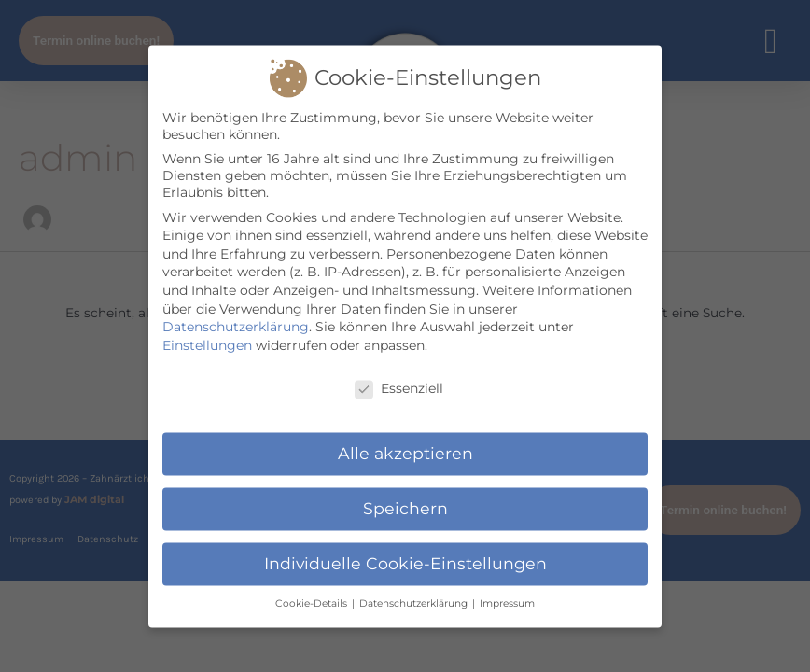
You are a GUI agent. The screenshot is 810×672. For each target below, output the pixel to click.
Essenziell (399, 392)
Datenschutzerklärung (236, 331)
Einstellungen (207, 350)
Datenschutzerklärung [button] (415, 608)
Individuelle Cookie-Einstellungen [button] (405, 568)
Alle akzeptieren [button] (405, 458)
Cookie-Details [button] (313, 608)
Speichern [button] (405, 513)
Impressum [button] (507, 608)
